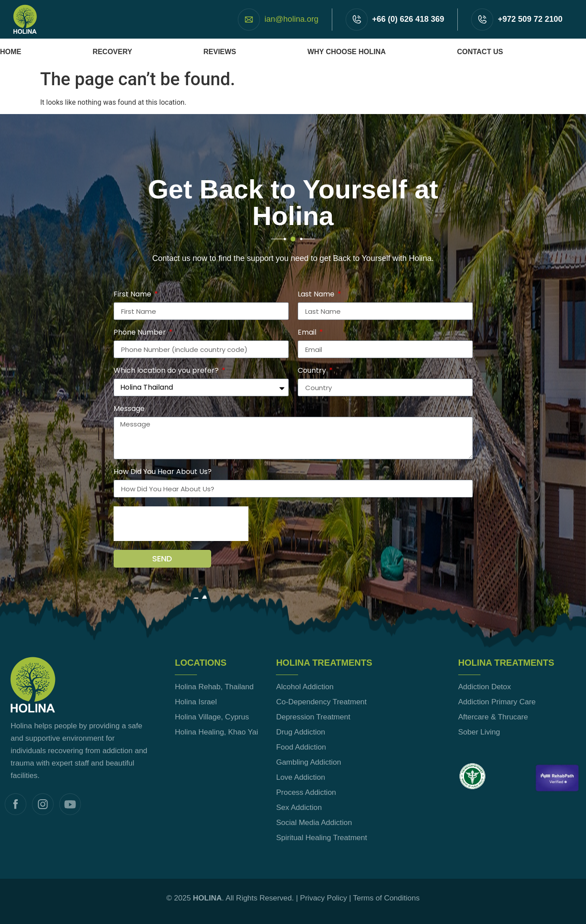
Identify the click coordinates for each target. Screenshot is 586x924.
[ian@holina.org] (249, 20)
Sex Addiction (299, 808)
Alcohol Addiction (305, 687)
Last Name (317, 295)
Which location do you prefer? (167, 371)
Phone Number (141, 333)
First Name (133, 295)
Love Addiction (301, 777)
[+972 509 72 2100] (482, 20)
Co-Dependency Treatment (321, 702)
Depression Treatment (313, 717)
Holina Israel (196, 702)
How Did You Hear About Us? (163, 472)
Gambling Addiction (308, 762)
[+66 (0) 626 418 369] (357, 20)
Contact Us (480, 52)
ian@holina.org (291, 19)
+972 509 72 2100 (530, 19)
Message (129, 409)
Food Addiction (301, 747)
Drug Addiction (301, 732)
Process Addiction (306, 792)
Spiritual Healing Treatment (321, 838)
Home (11, 52)
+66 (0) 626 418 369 (408, 19)
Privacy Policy (323, 898)
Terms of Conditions (386, 898)
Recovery (112, 52)
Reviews (220, 52)
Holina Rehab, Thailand (214, 687)
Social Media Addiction (314, 823)
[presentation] (181, 524)
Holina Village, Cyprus (212, 717)
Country (313, 371)
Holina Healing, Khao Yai (216, 732)
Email (308, 333)
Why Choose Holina (347, 52)
